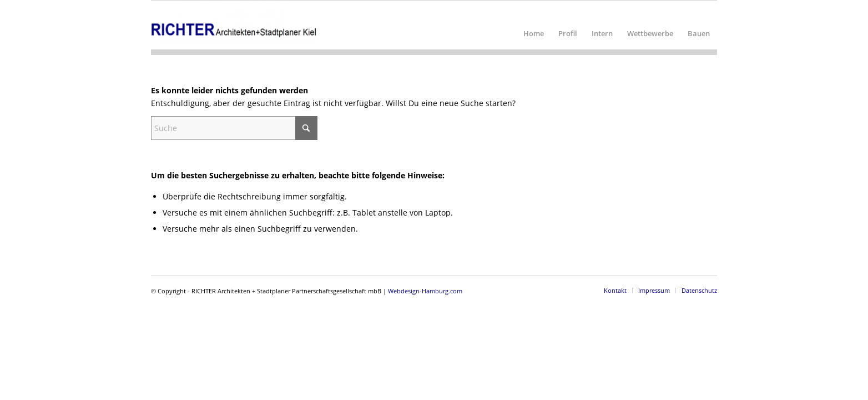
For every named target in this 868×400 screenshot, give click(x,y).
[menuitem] (534, 25)
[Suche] (234, 128)
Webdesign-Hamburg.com (425, 291)
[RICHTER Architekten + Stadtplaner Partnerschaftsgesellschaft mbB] (234, 25)
